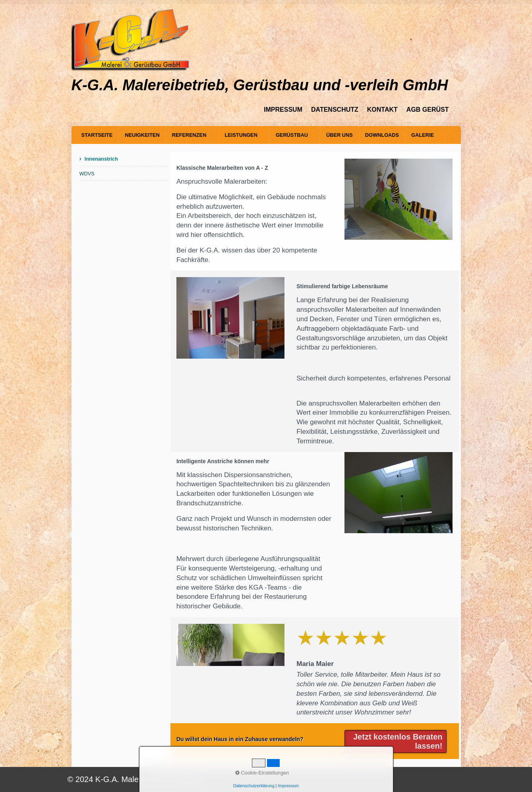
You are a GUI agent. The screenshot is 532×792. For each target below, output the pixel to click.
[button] (396, 742)
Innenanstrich (101, 159)
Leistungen (241, 135)
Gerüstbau (292, 135)
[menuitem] (97, 135)
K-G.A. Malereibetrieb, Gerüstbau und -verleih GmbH (260, 85)
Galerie (423, 135)
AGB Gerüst (428, 110)
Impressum (283, 110)
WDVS (87, 174)
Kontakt (382, 110)
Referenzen (189, 135)
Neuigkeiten (142, 135)
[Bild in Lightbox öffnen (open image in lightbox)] (399, 199)
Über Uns (340, 135)
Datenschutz (335, 110)
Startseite (97, 135)
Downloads (382, 135)
